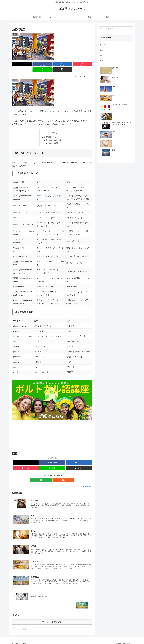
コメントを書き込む (52, 620)
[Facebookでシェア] (32, 64)
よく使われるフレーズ (53, 135)
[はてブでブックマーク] (45, 64)
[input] (116, 29)
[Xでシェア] (19, 64)
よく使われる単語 (52, 138)
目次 (49, 127)
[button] (86, 64)
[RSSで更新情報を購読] (54, 475)
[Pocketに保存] (59, 64)
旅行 (15, 449)
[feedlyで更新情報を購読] (50, 475)
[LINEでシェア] (72, 64)
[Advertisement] (52, 429)
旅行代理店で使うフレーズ (53, 132)
